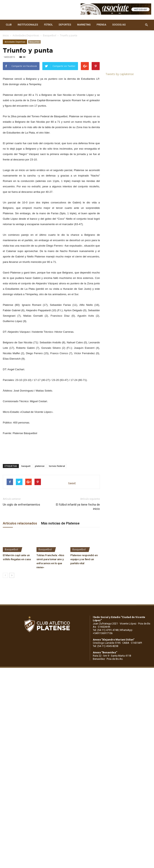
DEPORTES (65, 25)
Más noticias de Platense (60, 523)
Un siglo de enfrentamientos (21, 505)
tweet (72, 483)
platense (40, 466)
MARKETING (84, 25)
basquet (26, 466)
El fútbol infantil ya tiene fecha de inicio (78, 507)
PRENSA (101, 25)
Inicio (6, 35)
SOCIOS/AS (119, 25)
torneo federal (57, 466)
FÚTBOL (48, 25)
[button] (146, 25)
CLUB (9, 25)
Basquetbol (50, 35)
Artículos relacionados (20, 523)
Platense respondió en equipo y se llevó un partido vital (84, 559)
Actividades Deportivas (26, 35)
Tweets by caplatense (120, 74)
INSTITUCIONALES (28, 25)
